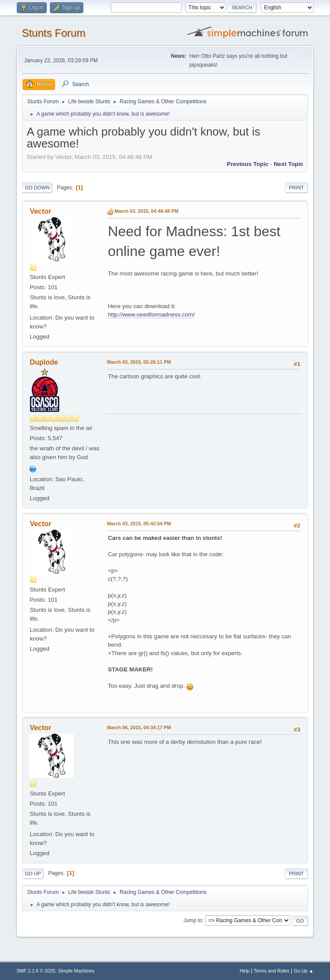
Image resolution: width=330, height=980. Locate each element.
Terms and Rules (272, 971)
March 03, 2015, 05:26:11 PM (139, 362)
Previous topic (248, 164)
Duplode (44, 362)
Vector (40, 211)
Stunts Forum (53, 33)
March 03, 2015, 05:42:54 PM (139, 524)
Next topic (288, 164)
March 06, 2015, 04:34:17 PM (139, 727)
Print (296, 188)
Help (244, 971)
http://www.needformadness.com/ (151, 315)
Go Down (37, 188)
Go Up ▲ (304, 971)
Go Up (33, 874)
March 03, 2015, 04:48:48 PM (146, 211)
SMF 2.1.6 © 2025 (36, 971)
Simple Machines (76, 971)
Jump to (193, 920)
